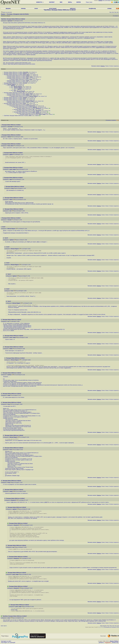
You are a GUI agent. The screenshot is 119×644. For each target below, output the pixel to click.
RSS (118, 120)
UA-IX (5, 84)
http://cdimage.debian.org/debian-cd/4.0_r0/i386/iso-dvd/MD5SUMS (56, 306)
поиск (36, 8)
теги (91, 2)
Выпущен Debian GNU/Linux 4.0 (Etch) (13, 72)
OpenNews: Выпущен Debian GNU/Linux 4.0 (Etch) (16, 116)
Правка (107, 66)
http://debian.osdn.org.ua (31, 231)
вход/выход (92, 8)
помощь (23, 8)
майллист (73, 8)
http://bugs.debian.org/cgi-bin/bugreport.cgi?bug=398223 (17, 327)
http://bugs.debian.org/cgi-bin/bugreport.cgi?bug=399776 (17, 326)
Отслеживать (116, 16)
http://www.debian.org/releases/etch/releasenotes (83, 26)
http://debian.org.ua (19, 231)
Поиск (87, 2)
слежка (109, 8)
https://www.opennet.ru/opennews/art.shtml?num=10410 (21, 64)
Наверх (107, 132)
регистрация (108, 0)
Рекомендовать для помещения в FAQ (111, 627)
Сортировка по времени (111, 120)
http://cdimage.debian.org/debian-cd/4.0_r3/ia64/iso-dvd (92, 621)
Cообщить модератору (114, 66)
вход (104, 0)
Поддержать (108, 642)
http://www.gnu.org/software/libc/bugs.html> (14, 430)
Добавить (101, 642)
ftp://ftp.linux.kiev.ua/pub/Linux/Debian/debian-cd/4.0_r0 (76, 231)
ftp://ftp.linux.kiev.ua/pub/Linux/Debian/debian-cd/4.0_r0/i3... (96, 306)
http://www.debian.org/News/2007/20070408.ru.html (21, 23)
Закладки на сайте (6, 641)
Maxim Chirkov (114, 641)
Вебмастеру (115, 642)
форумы (8, 8)
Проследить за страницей (8, 642)
